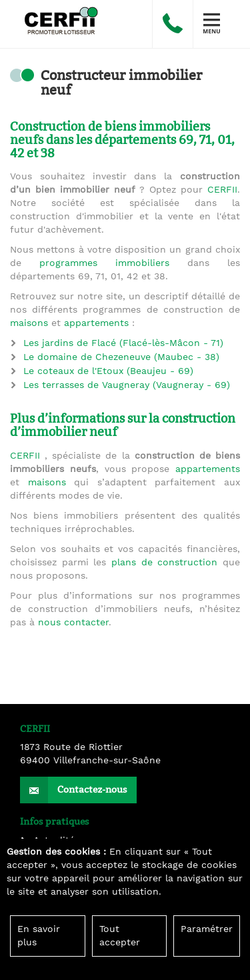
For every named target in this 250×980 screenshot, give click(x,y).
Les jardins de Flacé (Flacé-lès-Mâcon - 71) (123, 343)
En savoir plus (39, 936)
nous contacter (73, 623)
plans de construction (164, 563)
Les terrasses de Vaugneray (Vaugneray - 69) (127, 385)
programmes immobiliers (104, 263)
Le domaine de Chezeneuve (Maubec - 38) (121, 357)
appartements (96, 323)
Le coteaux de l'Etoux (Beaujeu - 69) (108, 371)
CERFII (222, 190)
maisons (29, 323)
